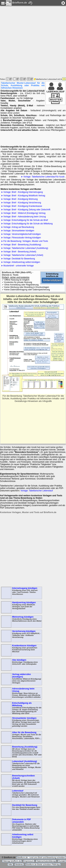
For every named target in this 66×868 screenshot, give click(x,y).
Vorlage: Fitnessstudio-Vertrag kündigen (22, 238)
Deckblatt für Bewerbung (21, 810)
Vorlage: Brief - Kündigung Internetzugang (23, 192)
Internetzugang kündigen (21, 593)
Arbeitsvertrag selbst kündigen (21, 839)
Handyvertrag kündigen (21, 607)
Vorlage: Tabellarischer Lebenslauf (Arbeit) (23, 255)
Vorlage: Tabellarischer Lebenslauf (37, 491)
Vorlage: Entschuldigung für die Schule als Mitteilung (28, 224)
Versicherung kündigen (21, 636)
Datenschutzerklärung (46, 861)
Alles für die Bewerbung (21, 737)
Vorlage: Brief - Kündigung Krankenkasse (23, 206)
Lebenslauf (21, 796)
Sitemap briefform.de (12, 861)
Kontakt (62, 861)
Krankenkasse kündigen (21, 650)
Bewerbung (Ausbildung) (21, 752)
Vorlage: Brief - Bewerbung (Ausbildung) (22, 245)
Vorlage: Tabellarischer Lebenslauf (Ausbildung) (26, 248)
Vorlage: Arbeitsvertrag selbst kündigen (22, 262)
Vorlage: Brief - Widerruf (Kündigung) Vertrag (24, 213)
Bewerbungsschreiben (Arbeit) (21, 781)
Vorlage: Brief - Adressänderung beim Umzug (25, 217)
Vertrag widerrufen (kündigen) (21, 679)
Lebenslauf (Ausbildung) (21, 766)
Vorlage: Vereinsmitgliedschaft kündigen (22, 234)
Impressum (29, 861)
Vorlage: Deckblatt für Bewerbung (19, 259)
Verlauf (30, 5)
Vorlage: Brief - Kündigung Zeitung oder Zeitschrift (27, 210)
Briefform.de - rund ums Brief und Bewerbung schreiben (41, 857)
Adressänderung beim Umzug (21, 693)
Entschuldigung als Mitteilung (21, 708)
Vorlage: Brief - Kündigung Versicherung (22, 203)
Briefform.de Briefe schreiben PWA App (43, 864)
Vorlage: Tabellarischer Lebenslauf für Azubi (44, 177)
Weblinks (19, 864)
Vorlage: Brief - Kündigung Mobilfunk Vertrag (24, 196)
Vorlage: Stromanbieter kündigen (19, 231)
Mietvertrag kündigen (21, 622)
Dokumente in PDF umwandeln (21, 825)
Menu (3, 5)
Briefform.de (16, 2)
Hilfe (10, 864)
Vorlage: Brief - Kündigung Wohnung (21, 199)
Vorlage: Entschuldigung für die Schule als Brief (26, 220)
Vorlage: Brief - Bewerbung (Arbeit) (20, 252)
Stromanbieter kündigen (21, 723)
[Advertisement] (33, 42)
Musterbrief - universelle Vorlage (18, 266)
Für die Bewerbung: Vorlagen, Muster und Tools (26, 241)
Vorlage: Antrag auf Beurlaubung (19, 227)
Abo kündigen (21, 665)
